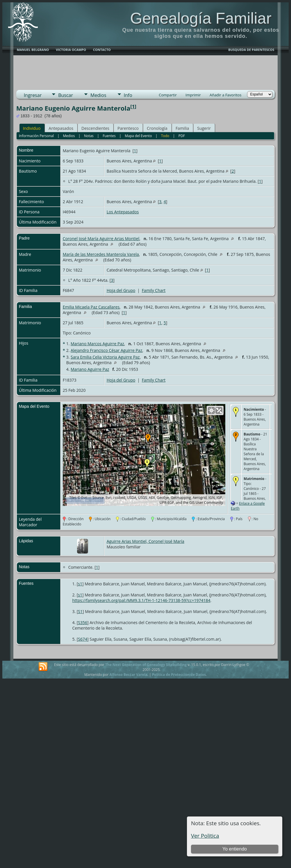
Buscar (66, 95)
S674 (83, 639)
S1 (80, 611)
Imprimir (193, 95)
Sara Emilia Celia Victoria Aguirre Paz (105, 357)
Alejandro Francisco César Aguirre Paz (106, 350)
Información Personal (36, 136)
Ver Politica (205, 836)
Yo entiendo (235, 849)
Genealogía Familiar (201, 18)
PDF (182, 136)
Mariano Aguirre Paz (90, 369)
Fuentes (109, 136)
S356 (83, 622)
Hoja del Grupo (121, 290)
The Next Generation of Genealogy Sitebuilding (146, 665)
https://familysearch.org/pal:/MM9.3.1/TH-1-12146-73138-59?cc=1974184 (141, 600)
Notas (89, 136)
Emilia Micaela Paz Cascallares (91, 307)
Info (128, 95)
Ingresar (33, 95)
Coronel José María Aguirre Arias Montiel (101, 239)
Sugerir (204, 128)
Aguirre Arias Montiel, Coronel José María (145, 541)
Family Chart (154, 290)
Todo (165, 136)
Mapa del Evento (138, 136)
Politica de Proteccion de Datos (179, 675)
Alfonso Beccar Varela (128, 675)
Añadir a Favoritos (225, 95)
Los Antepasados (123, 212)
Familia (182, 128)
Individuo (32, 128)
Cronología (157, 128)
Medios (98, 95)
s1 (80, 584)
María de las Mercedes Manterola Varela (101, 254)
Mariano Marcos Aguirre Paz (97, 344)
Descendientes (95, 128)
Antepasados (61, 128)
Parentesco (128, 128)
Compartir (168, 95)
